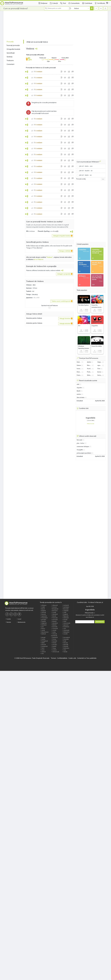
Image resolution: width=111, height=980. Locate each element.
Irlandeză (43, 625)
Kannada (54, 627)
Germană (54, 620)
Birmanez (54, 611)
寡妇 (34, 285)
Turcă (42, 650)
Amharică (65, 605)
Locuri (19, 619)
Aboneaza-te (100, 622)
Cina (99, 369)
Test (63, 3)
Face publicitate (91, 658)
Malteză (43, 634)
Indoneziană (66, 623)
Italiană (54, 625)
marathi (65, 634)
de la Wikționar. (39, 259)
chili (78, 384)
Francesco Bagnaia (79, 375)
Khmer (43, 628)
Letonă (54, 630)
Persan (54, 639)
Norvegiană (66, 637)
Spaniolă (65, 645)
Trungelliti (80, 450)
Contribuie (87, 3)
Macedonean (44, 632)
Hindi (64, 621)
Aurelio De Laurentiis (89, 369)
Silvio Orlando (89, 375)
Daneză (43, 614)
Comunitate (74, 3)
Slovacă (65, 643)
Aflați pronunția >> (90, 613)
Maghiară (43, 623)
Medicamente (21, 622)
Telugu (53, 648)
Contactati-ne (81, 658)
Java (42, 627)
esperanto (43, 616)
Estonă (54, 616)
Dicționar (43, 3)
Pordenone (89, 372)
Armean (54, 607)
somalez (54, 645)
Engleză (65, 614)
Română (54, 641)
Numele (8, 622)
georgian (43, 620)
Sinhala (54, 643)
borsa (99, 372)
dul (33, 291)
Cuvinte (8, 619)
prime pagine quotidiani (84, 453)
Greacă (65, 620)
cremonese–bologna (83, 446)
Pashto (43, 639)
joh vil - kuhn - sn (85, 175)
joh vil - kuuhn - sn (86, 171)
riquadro (79, 388)
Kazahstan (66, 627)
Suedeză (65, 646)
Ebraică (54, 621)
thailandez (66, 648)
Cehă (64, 612)
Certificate (100, 3)
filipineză (65, 616)
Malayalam (66, 632)
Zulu (42, 653)
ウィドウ (37, 298)
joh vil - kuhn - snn (86, 166)
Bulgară (43, 611)
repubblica (100, 365)
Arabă (42, 607)
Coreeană (54, 628)
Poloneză (65, 639)
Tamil (42, 648)
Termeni (53, 658)
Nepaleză (54, 637)
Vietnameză (55, 652)
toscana (79, 369)
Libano (79, 365)
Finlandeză (44, 618)
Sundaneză (44, 646)
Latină (42, 630)
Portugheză (44, 641)
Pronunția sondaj (81, 179)
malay (53, 632)
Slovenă (43, 645)
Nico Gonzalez (89, 365)
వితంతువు (35, 294)
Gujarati (43, 621)
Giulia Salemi (79, 362)
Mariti (78, 391)
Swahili (54, 646)
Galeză (65, 652)
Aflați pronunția (91, 424)
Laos (64, 628)
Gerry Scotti (100, 375)
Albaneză (54, 605)
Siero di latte (81, 397)
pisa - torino (80, 443)
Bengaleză (55, 609)
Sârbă (42, 643)
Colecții (54, 3)
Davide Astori (79, 372)
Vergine (100, 362)
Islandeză (54, 623)
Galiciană (65, 618)
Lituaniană (66, 630)
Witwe (35, 288)
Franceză (54, 618)
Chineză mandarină (54, 635)
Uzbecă (43, 652)
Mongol (43, 637)
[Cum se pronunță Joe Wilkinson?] (100, 162)
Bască (42, 609)
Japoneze (65, 625)
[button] (62, 236)
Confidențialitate (62, 658)
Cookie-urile (72, 658)
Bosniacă (65, 609)
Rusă (64, 641)
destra (89, 362)
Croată (53, 612)
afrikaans (43, 605)
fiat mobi (79, 440)
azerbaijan (66, 607)
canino (79, 394)
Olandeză (54, 614)
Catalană (65, 611)
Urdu (64, 650)
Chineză (43, 612)
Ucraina (54, 650)
